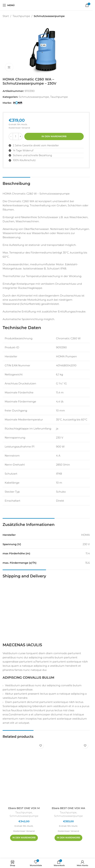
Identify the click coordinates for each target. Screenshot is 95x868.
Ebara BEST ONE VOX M (24, 808)
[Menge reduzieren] (11, 136)
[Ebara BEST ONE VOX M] (24, 773)
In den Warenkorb (54, 136)
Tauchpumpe (21, 16)
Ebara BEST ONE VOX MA (68, 808)
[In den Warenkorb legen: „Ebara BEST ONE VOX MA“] (69, 838)
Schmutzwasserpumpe (49, 16)
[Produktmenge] (16, 136)
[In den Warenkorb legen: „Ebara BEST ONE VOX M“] (24, 838)
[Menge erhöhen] (20, 136)
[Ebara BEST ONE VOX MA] (68, 773)
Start (6, 16)
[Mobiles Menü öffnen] (9, 5)
